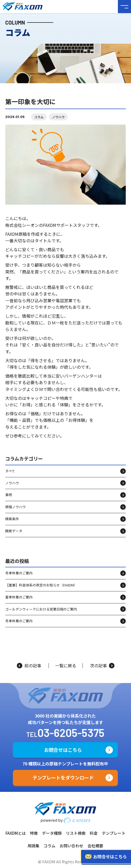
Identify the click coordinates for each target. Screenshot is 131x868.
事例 (9, 495)
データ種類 (52, 833)
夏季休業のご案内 (19, 597)
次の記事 (102, 666)
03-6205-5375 (71, 732)
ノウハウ (58, 117)
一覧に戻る (66, 666)
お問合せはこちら (63, 750)
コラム (39, 117)
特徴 (34, 833)
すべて (10, 471)
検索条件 (12, 519)
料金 (94, 833)
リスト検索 (76, 833)
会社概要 (95, 846)
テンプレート (114, 833)
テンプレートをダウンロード (63, 777)
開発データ (14, 531)
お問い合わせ (71, 846)
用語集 (33, 846)
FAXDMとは (16, 833)
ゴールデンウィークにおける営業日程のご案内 (41, 609)
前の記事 (29, 666)
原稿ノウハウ (15, 507)
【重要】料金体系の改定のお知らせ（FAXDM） (41, 585)
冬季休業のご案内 (19, 573)
